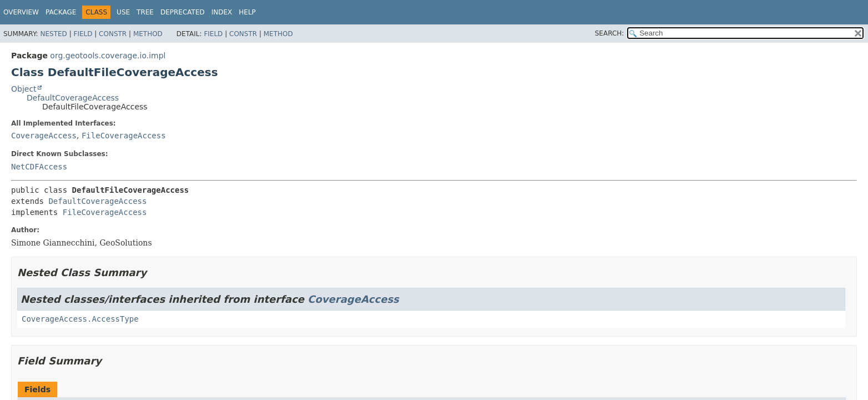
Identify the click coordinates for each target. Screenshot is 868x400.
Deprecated (183, 12)
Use (123, 12)
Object (24, 89)
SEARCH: (610, 33)
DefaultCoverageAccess (73, 98)
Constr (113, 34)
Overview (21, 12)
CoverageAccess (44, 136)
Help (247, 12)
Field (83, 34)
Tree (145, 12)
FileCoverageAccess (124, 136)
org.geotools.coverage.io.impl (108, 56)
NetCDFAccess (39, 167)
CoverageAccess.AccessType (80, 319)
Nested (53, 34)
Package (61, 12)
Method (148, 34)
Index (222, 12)
